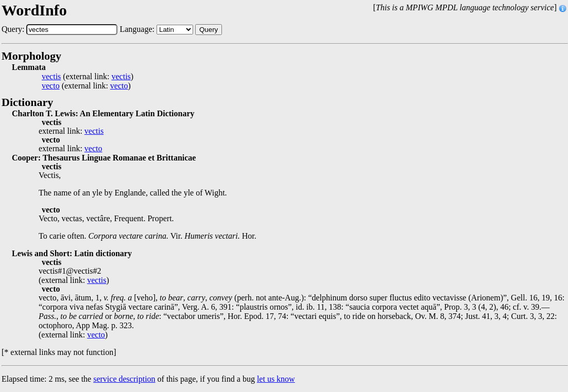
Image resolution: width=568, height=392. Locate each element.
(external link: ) (88, 77)
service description (124, 379)
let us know (276, 379)
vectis (51, 77)
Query (209, 30)
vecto (51, 86)
